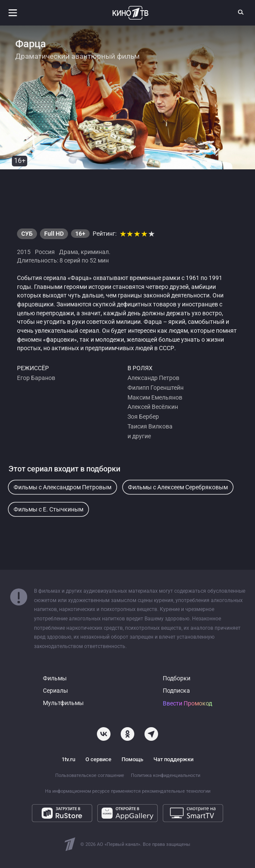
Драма (69, 252)
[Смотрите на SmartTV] (193, 813)
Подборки (177, 678)
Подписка (176, 691)
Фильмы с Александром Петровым (62, 487)
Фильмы (55, 678)
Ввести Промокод (187, 704)
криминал (95, 252)
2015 (24, 252)
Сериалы (55, 691)
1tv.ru (68, 759)
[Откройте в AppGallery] (127, 813)
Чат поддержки (173, 759)
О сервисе (98, 759)
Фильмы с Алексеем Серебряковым (178, 487)
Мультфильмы (63, 703)
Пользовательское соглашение (90, 775)
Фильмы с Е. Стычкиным (48, 509)
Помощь (132, 759)
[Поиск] (241, 12)
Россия (45, 252)
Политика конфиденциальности (166, 775)
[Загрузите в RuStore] (62, 813)
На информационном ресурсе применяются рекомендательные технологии (128, 791)
